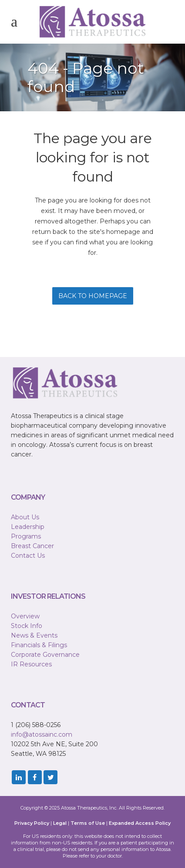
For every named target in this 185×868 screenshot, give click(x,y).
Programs (26, 536)
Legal (60, 823)
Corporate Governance (45, 655)
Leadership (28, 527)
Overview (25, 616)
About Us (25, 517)
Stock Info (27, 626)
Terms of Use (88, 823)
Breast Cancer (32, 546)
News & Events (34, 635)
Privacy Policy (32, 823)
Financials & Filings (39, 645)
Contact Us (28, 556)
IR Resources (31, 664)
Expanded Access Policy (140, 823)
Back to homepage (93, 296)
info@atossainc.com (42, 734)
